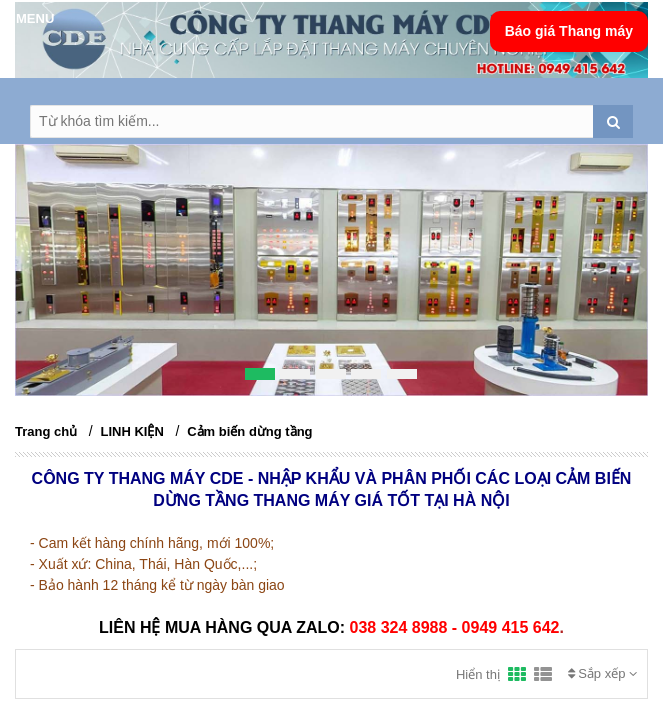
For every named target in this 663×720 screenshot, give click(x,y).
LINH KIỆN (132, 431)
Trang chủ (46, 431)
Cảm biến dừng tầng (249, 431)
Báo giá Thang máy (569, 31)
